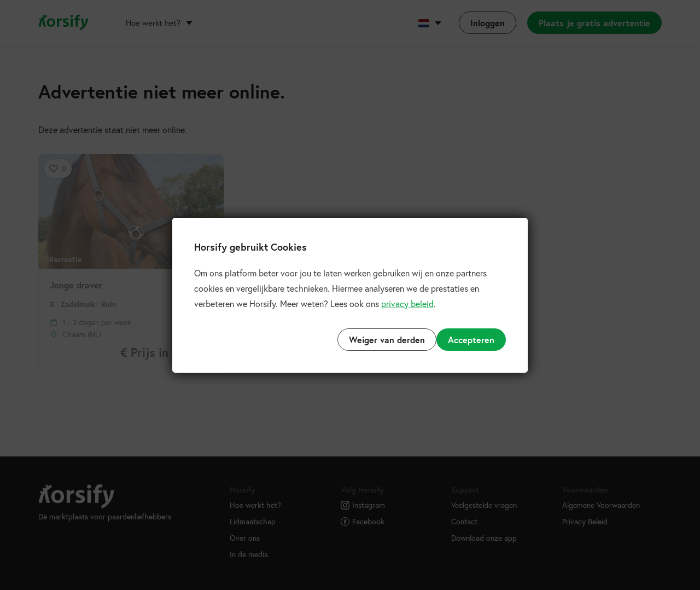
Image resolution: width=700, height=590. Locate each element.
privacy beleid (407, 303)
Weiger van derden (387, 340)
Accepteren (471, 340)
